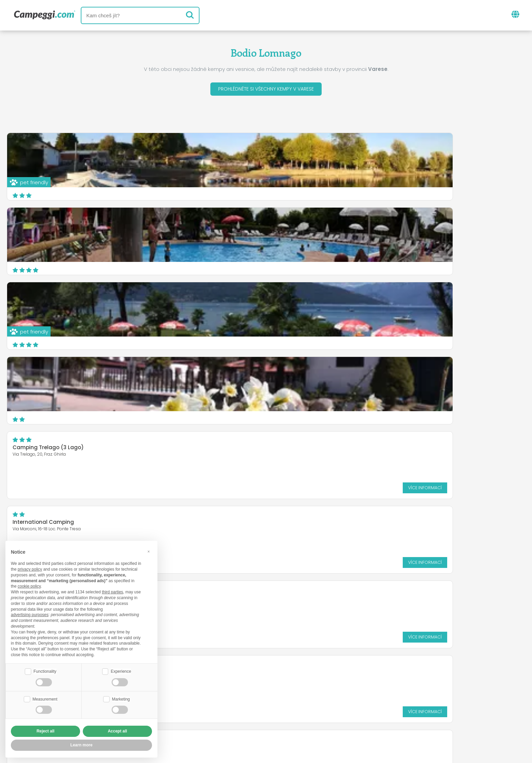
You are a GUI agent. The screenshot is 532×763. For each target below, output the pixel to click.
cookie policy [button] (29, 586)
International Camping (396, 225)
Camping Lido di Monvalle (223, 300)
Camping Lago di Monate (46, 375)
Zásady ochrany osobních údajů (226, 718)
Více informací (320, 265)
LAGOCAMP (27, 300)
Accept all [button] (118, 731)
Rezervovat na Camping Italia (313, 707)
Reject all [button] (46, 731)
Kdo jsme (188, 707)
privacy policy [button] (30, 569)
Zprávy (234, 679)
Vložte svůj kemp (236, 707)
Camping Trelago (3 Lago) (224, 225)
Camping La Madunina (396, 375)
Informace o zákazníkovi (319, 718)
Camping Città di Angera (399, 300)
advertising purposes (30, 614)
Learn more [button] (81, 745)
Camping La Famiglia (217, 375)
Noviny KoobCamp (281, 679)
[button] (149, 551)
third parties (112, 591)
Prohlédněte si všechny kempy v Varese (266, 90)
